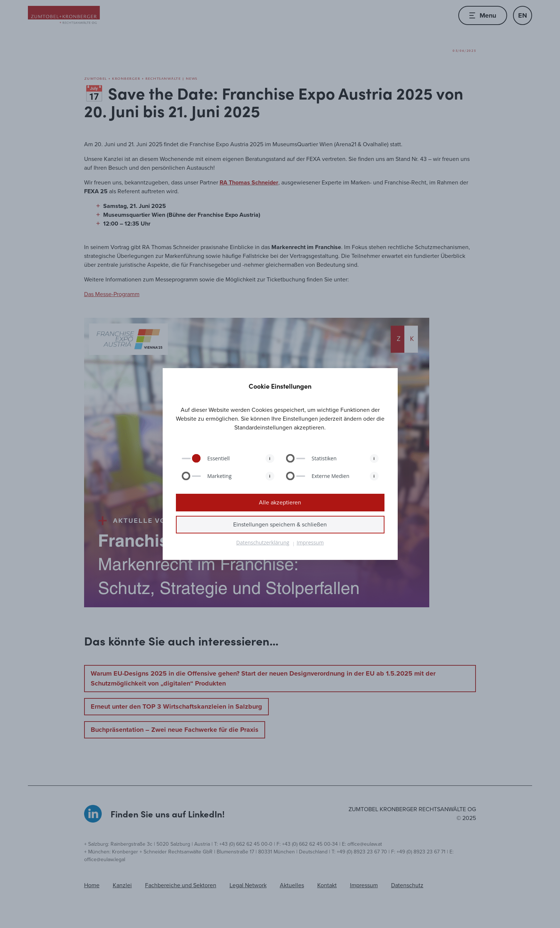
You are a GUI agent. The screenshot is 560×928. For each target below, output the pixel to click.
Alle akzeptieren (280, 502)
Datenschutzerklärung (263, 542)
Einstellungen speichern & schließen (280, 524)
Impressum (310, 542)
